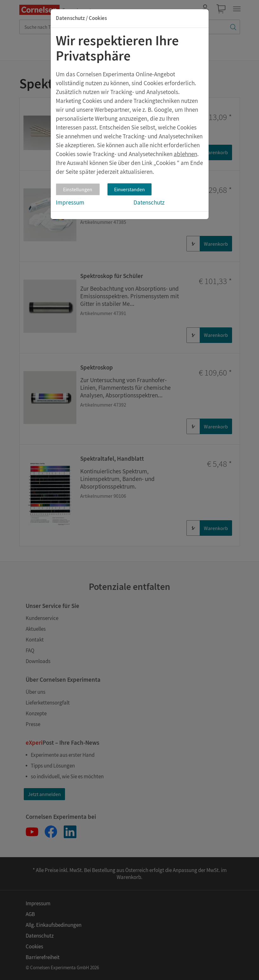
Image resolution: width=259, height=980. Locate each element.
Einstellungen (78, 189)
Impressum (70, 202)
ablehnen (185, 154)
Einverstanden (129, 189)
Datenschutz (149, 202)
